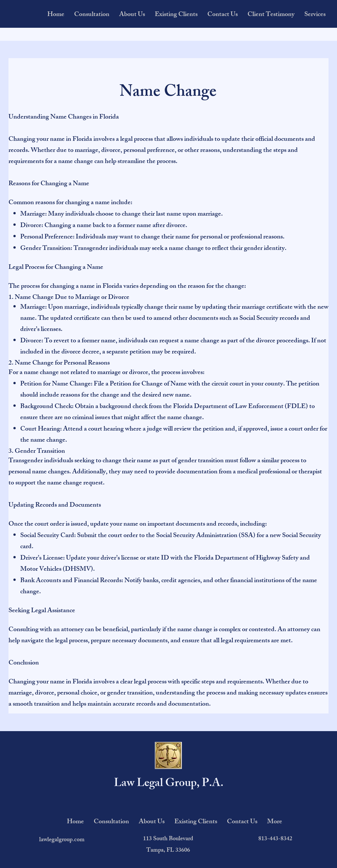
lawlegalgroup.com (62, 840)
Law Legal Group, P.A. (169, 784)
